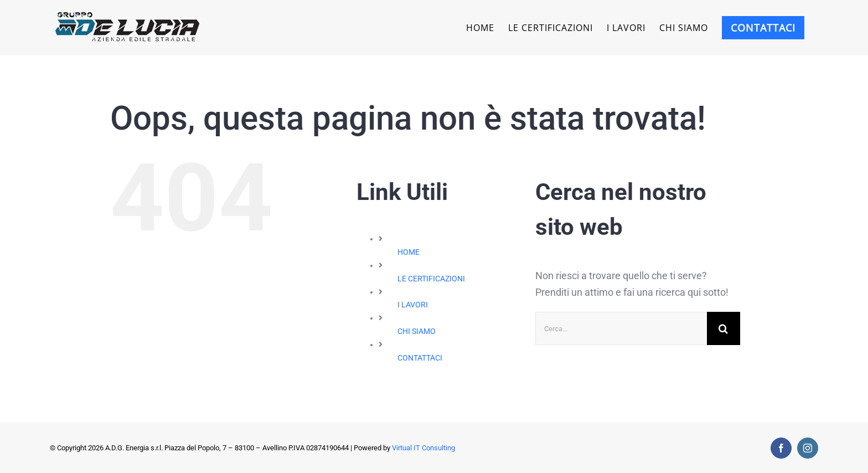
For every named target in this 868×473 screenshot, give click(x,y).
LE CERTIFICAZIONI (431, 279)
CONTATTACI (420, 358)
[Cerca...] (621, 328)
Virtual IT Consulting (423, 448)
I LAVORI (413, 305)
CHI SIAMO (417, 331)
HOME (409, 252)
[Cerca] (724, 328)
